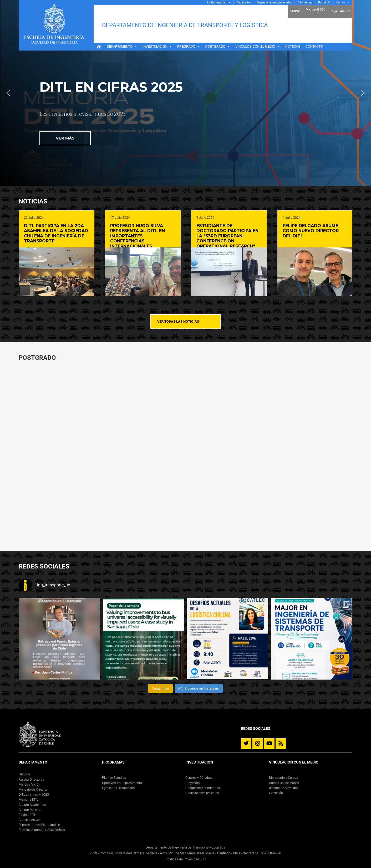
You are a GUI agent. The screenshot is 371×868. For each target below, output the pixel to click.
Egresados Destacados (118, 788)
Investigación (157, 47)
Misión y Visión (29, 785)
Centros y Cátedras (199, 778)
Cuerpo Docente (30, 810)
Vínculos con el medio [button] (258, 47)
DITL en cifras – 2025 (34, 795)
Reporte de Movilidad (284, 788)
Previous (26, 258)
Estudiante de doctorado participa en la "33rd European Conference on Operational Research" (227, 236)
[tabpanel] (57, 253)
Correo (341, 3)
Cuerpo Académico (32, 805)
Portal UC (324, 3)
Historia (24, 774)
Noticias (293, 47)
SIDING (295, 11)
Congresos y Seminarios (203, 788)
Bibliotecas (305, 3)
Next (345, 258)
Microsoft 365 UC (316, 11)
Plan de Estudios (114, 778)
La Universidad (217, 3)
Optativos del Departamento (122, 783)
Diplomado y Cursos (283, 778)
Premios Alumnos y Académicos (42, 830)
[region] (186, 93)
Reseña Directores (31, 780)
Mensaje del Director (33, 790)
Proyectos (192, 783)
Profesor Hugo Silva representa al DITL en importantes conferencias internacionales (138, 236)
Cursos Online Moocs (284, 783)
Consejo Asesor (30, 820)
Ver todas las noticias (178, 321)
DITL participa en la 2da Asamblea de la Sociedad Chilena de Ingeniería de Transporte (56, 233)
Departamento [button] (122, 47)
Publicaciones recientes (202, 793)
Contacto (314, 47)
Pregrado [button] (189, 47)
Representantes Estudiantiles (39, 825)
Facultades (244, 3)
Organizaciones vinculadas (274, 3)
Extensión (276, 793)
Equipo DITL (27, 815)
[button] (8, 93)
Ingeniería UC (340, 11)
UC (204, 859)
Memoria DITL (29, 800)
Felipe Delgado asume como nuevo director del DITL (311, 231)
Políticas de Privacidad (182, 859)
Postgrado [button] (218, 47)
